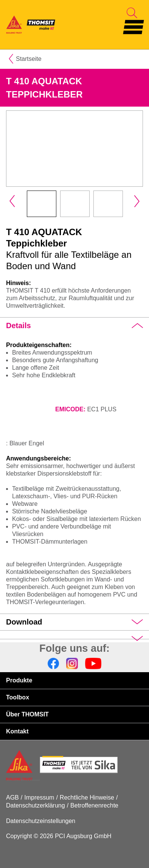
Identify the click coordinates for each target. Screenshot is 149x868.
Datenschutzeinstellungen (41, 821)
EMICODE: (70, 409)
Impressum (39, 797)
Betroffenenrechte (94, 805)
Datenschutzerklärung (36, 805)
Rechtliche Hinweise (87, 797)
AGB (12, 797)
